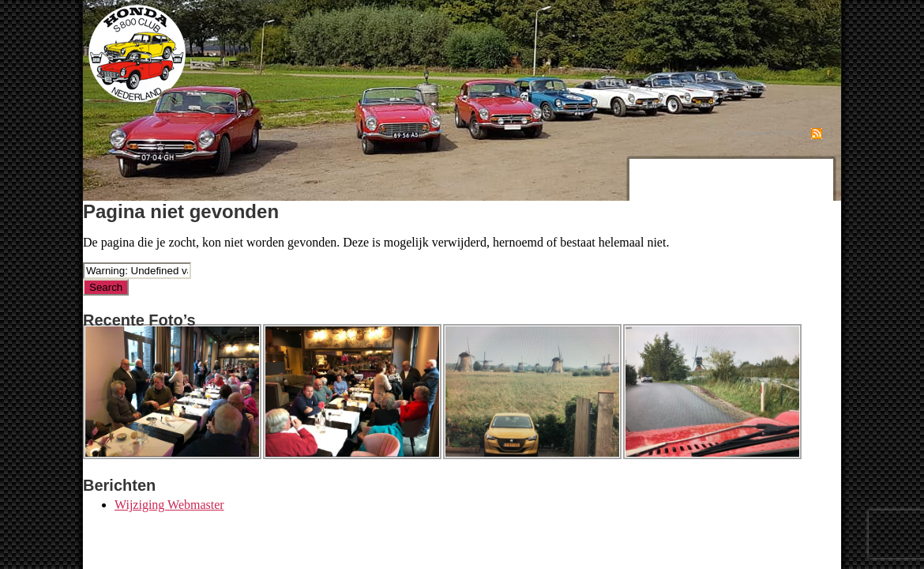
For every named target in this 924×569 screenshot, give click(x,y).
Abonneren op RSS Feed (771, 133)
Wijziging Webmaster (169, 505)
